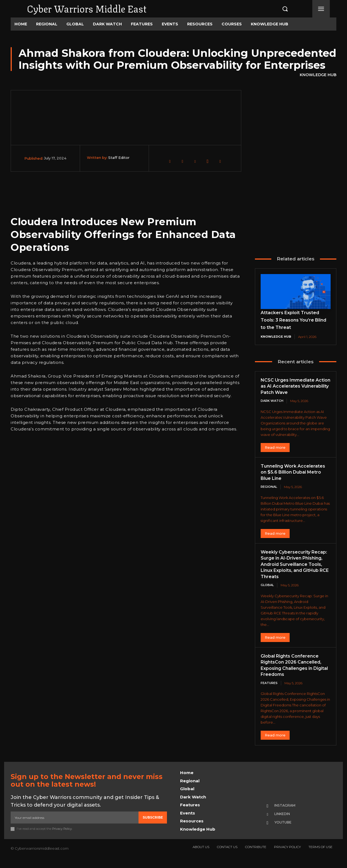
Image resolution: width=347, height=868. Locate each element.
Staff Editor (119, 157)
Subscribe (153, 825)
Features (270, 690)
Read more (275, 448)
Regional (270, 487)
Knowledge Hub (318, 75)
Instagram (287, 813)
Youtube (285, 830)
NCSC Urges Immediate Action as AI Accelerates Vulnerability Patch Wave (292, 386)
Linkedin (285, 822)
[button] (279, 9)
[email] (75, 825)
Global (268, 592)
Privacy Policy (62, 836)
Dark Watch (273, 401)
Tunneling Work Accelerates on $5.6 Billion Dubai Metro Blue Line (294, 473)
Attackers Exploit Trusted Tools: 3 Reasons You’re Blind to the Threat (293, 320)
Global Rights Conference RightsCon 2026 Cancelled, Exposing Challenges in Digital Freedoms (295, 672)
